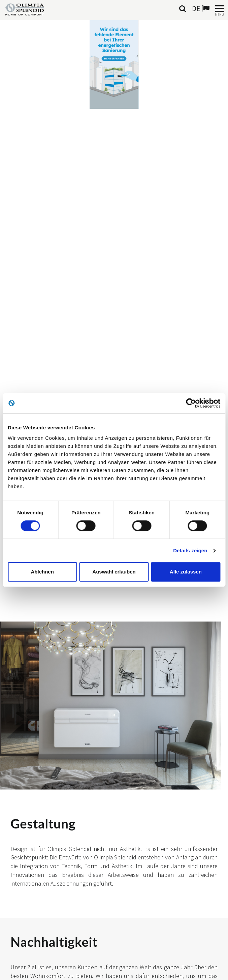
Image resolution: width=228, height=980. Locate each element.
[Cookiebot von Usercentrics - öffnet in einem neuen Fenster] (191, 403)
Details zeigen (190, 550)
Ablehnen (42, 572)
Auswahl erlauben (114, 572)
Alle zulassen (186, 572)
